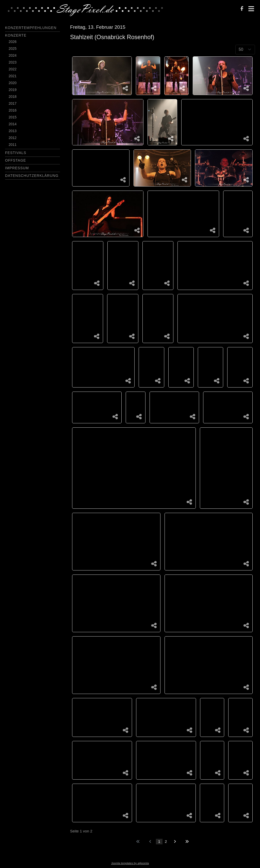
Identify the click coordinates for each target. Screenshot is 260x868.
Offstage (15, 160)
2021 (13, 76)
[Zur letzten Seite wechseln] (187, 842)
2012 (13, 138)
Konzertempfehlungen (31, 28)
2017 (13, 103)
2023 (13, 62)
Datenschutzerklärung (32, 176)
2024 (13, 55)
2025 (13, 49)
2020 (13, 83)
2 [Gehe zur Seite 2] (166, 841)
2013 (13, 131)
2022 (13, 69)
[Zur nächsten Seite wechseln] (175, 842)
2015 (13, 117)
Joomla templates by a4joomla (130, 863)
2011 (13, 145)
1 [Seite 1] (159, 841)
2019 (13, 90)
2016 (13, 110)
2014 (13, 124)
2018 (13, 97)
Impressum (17, 168)
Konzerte (16, 35)
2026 (13, 42)
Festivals (16, 153)
